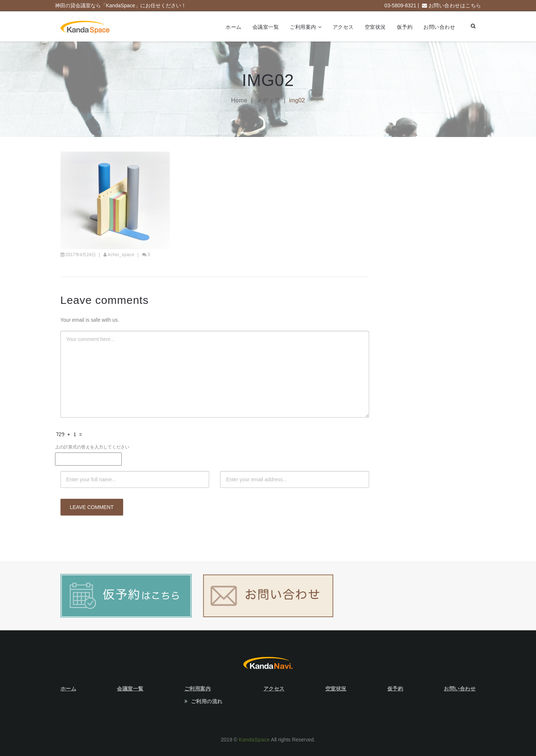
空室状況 (375, 27)
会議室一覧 (266, 27)
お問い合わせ (439, 27)
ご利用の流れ (207, 701)
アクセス (343, 27)
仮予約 (405, 27)
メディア (268, 100)
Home (239, 100)
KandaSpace (254, 740)
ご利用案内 (303, 27)
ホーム (234, 27)
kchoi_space (121, 255)
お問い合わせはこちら (455, 5)
